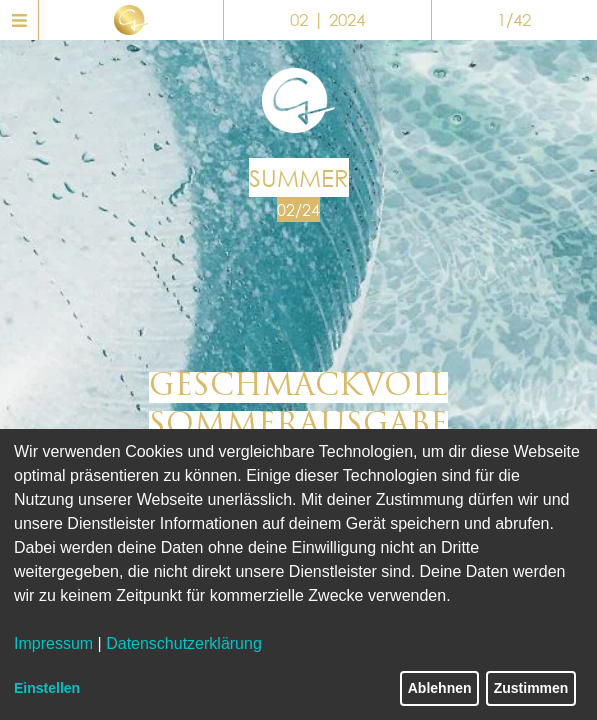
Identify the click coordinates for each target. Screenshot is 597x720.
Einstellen (47, 688)
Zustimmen (531, 688)
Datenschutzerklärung (184, 643)
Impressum (53, 643)
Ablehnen (440, 688)
